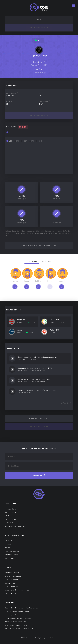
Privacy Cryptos (11, 519)
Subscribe (39, 475)
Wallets (8, 548)
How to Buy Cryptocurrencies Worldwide (22, 608)
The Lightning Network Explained (18, 618)
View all (66, 403)
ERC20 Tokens (10, 523)
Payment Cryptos (12, 509)
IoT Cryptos (9, 516)
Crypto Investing (12, 587)
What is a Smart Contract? (15, 622)
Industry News (11, 583)
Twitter (39, 19)
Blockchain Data (11, 555)
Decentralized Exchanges (15, 526)
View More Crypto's (39, 419)
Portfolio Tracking (12, 551)
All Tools (8, 541)
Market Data (10, 558)
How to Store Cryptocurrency (17, 625)
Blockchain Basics (12, 573)
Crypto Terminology (13, 576)
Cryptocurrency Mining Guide (17, 611)
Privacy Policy (10, 593)
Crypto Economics (12, 580)
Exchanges (9, 544)
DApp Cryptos (10, 512)
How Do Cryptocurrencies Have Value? (21, 629)
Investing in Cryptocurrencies (17, 590)
